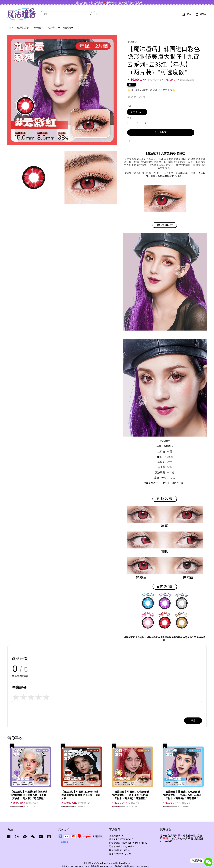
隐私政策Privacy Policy (102, 866)
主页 (11, 28)
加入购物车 (161, 132)
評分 (193, 720)
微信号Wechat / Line (120, 854)
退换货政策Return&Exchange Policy (128, 843)
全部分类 (38, 28)
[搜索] (92, 14)
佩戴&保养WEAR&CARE (121, 839)
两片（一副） (137, 112)
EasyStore (125, 863)
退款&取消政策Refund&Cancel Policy (134, 866)
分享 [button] (132, 141)
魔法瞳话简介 (24, 28)
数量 (129, 118)
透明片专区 (68, 28)
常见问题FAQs (116, 836)
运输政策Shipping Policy (122, 846)
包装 (129, 106)
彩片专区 (52, 28)
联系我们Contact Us (120, 850)
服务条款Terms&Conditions (75, 866)
